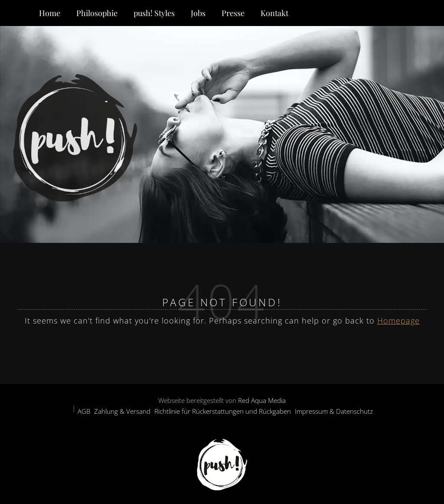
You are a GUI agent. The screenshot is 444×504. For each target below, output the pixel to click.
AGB (84, 411)
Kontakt (274, 13)
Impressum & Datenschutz (334, 411)
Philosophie (97, 13)
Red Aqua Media (262, 400)
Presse (233, 13)
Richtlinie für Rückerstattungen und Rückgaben (223, 411)
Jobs (198, 13)
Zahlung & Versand (122, 411)
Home (50, 13)
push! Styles (154, 13)
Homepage (398, 321)
